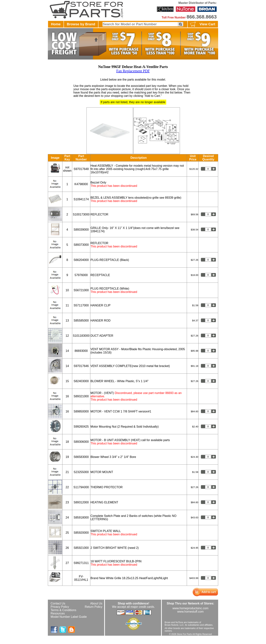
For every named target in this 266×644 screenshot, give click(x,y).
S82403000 (81, 381)
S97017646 (81, 366)
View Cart (202, 24)
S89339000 (81, 230)
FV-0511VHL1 (81, 578)
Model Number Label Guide (69, 617)
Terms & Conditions (63, 610)
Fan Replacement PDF (133, 71)
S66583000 (81, 457)
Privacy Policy (60, 607)
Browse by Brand (81, 24)
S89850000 (81, 411)
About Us (96, 603)
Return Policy (94, 607)
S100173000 (81, 214)
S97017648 (81, 169)
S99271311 (81, 563)
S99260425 (81, 427)
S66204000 (81, 260)
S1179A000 (81, 487)
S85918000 (81, 518)
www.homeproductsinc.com (191, 608)
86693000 (81, 351)
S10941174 (81, 199)
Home (56, 24)
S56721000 (81, 290)
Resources (58, 613)
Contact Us (58, 603)
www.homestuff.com (191, 612)
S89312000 (81, 502)
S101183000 (81, 336)
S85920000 (81, 533)
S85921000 (81, 548)
